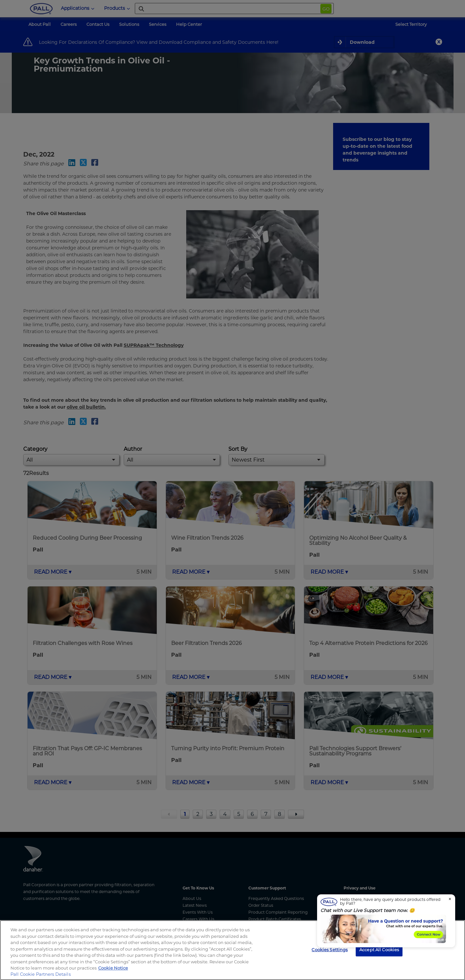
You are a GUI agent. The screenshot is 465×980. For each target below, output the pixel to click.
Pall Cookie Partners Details (41, 974)
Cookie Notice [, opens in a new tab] (113, 968)
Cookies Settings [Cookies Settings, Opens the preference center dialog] (330, 949)
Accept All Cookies (379, 949)
